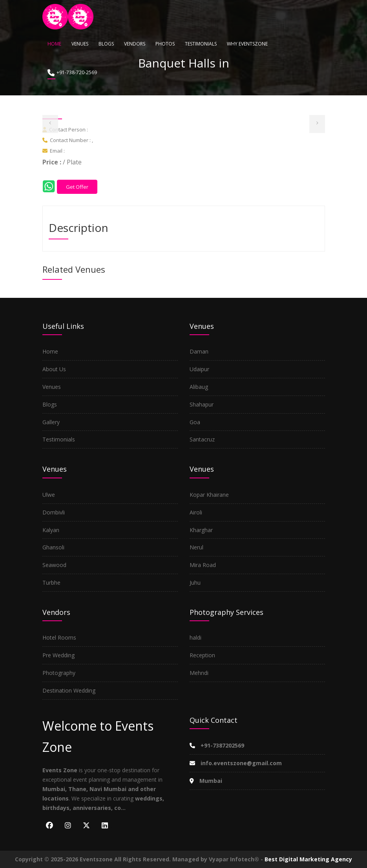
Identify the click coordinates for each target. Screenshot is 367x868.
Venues (80, 44)
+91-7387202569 (217, 745)
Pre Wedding (58, 655)
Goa (195, 422)
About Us (54, 369)
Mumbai (206, 781)
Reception (202, 655)
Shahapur (202, 404)
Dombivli (54, 512)
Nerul (196, 547)
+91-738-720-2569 (72, 73)
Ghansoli (53, 547)
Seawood (54, 565)
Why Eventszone (247, 44)
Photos (165, 44)
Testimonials (201, 44)
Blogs (106, 44)
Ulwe (49, 495)
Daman (199, 351)
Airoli (196, 512)
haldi (195, 637)
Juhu (195, 583)
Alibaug (199, 387)
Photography (59, 673)
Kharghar (201, 530)
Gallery (51, 422)
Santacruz (202, 439)
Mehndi (199, 673)
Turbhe (51, 583)
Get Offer (77, 187)
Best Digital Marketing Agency (308, 859)
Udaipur (199, 369)
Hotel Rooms (59, 637)
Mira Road (203, 565)
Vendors (135, 44)
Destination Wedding (69, 690)
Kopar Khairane (209, 495)
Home (54, 44)
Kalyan (51, 530)
